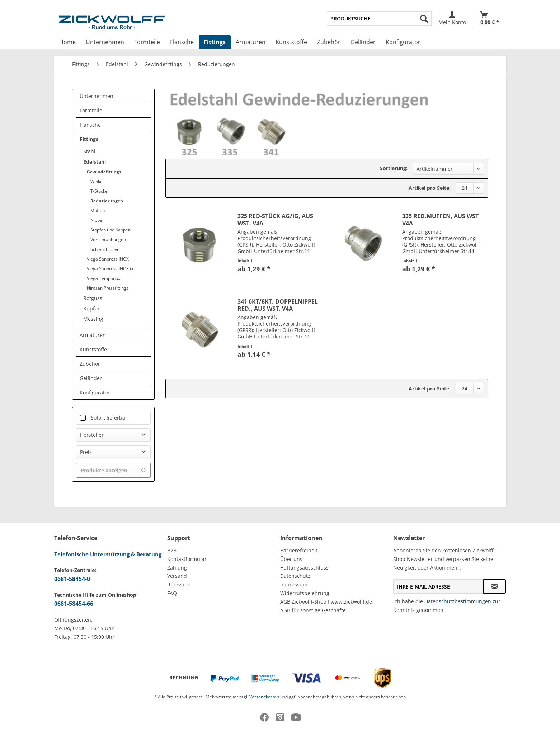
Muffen (98, 210)
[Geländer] (363, 42)
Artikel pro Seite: (430, 188)
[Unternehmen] (105, 42)
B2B (172, 550)
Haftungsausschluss (304, 568)
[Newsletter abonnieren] (495, 586)
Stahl (89, 151)
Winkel (97, 181)
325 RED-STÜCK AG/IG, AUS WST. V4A (275, 220)
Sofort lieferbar (109, 418)
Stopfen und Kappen (110, 230)
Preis (86, 452)
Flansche (90, 125)
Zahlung (177, 568)
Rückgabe (179, 584)
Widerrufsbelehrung (305, 593)
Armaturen (93, 335)
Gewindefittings (104, 172)
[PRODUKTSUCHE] (379, 19)
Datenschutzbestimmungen (458, 601)
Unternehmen (97, 96)
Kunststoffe (93, 349)
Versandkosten (264, 697)
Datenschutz (295, 576)
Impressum (294, 584)
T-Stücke (99, 191)
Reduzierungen (107, 201)
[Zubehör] (329, 42)
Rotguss (93, 298)
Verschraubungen (108, 240)
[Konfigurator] (403, 42)
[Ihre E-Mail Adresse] (438, 586)
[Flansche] (182, 42)
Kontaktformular (187, 559)
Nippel (97, 220)
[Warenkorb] (490, 18)
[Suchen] (424, 19)
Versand (177, 576)
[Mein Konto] (452, 18)
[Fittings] (215, 42)
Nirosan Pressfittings (108, 288)
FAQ (172, 593)
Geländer (91, 378)
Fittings (89, 139)
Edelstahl (95, 162)
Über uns (291, 559)
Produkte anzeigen (113, 470)
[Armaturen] (251, 42)
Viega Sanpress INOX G (110, 269)
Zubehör (90, 364)
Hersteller (92, 435)
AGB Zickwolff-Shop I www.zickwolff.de (326, 602)
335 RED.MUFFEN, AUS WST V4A (440, 220)
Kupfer (91, 308)
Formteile (91, 110)
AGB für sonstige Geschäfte (313, 610)
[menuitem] (379, 19)
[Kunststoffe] (291, 42)
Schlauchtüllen (105, 249)
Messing (93, 319)
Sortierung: (394, 168)
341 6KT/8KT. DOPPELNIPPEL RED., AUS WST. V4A (278, 305)
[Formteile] (147, 42)
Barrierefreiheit (299, 550)
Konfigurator (95, 392)
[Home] (67, 42)
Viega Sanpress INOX (108, 259)
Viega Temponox (103, 278)
